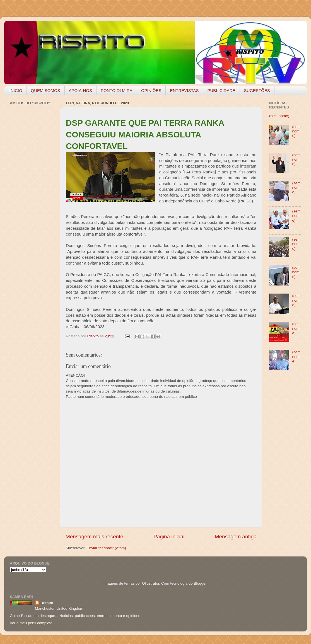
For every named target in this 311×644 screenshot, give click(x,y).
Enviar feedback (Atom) (106, 548)
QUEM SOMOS (46, 90)
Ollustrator (151, 583)
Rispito (47, 603)
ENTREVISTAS (184, 90)
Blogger (200, 583)
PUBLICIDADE (221, 90)
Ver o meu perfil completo (31, 623)
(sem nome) (279, 116)
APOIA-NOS (80, 90)
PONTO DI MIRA (117, 90)
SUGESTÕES (257, 90)
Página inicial (169, 537)
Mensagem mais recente (94, 537)
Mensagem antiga (236, 537)
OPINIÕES (151, 90)
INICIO (16, 90)
